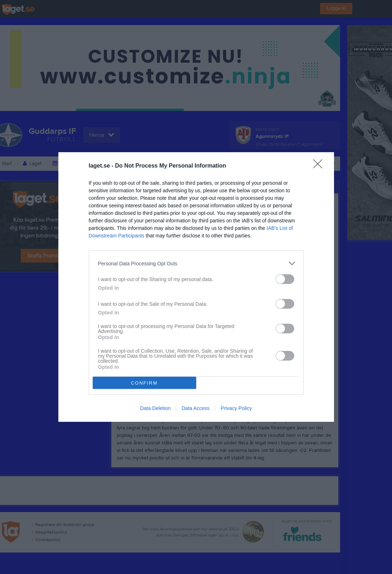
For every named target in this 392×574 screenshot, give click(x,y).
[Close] (320, 166)
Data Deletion (156, 408)
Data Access (195, 408)
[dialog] (196, 287)
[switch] (285, 279)
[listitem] (196, 263)
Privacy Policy (236, 408)
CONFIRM (144, 383)
